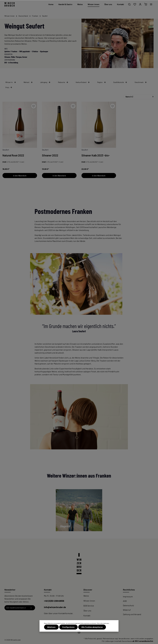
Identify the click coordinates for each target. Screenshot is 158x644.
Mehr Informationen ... (104, 624)
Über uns (87, 611)
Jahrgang (45, 82)
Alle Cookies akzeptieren (91, 627)
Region (102, 82)
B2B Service (89, 606)
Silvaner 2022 (50, 155)
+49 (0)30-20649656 (54, 601)
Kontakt (87, 616)
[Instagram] (79, 633)
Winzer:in (11, 82)
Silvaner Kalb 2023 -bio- (96, 155)
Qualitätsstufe (120, 82)
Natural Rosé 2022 (13, 155)
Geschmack (141, 82)
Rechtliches (129, 590)
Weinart (28, 82)
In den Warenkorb (20, 176)
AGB (125, 601)
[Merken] (34, 106)
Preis (9, 87)
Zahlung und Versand (132, 614)
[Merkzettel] (135, 4)
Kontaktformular (66, 613)
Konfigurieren (68, 627)
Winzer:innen (89, 601)
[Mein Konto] (140, 4)
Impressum (128, 596)
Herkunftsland (83, 82)
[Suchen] (129, 4)
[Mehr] (151, 4)
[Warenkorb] (146, 4)
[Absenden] (31, 608)
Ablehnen (51, 627)
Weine (86, 596)
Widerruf (127, 610)
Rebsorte (63, 82)
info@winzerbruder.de (55, 607)
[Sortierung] (139, 97)
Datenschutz (128, 605)
